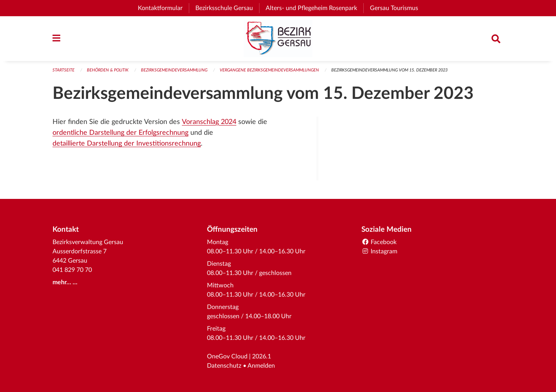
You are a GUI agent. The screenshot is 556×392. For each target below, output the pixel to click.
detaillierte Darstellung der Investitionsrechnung (127, 143)
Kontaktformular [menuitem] (160, 8)
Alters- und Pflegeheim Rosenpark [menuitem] (314, 8)
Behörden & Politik (108, 70)
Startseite (64, 70)
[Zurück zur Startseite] (278, 39)
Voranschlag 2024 (209, 122)
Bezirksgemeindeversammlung (174, 70)
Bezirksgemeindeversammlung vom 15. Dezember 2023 (389, 70)
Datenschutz (224, 366)
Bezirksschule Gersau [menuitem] (227, 8)
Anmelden (261, 366)
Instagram (379, 251)
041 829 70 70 (72, 270)
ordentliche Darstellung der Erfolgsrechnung (120, 133)
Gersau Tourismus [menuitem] (397, 8)
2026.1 (262, 356)
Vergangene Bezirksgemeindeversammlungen (269, 70)
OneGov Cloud (227, 356)
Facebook (379, 242)
